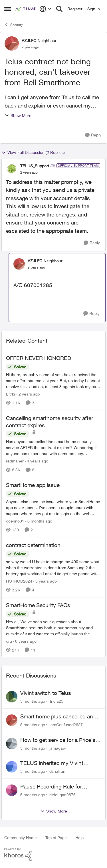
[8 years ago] (25, 641)
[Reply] (93, 135)
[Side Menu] (8, 9)
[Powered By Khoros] (53, 854)
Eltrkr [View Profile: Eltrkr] (11, 394)
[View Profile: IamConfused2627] (12, 720)
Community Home (21, 838)
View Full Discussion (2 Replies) (33, 152)
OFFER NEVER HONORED (39, 358)
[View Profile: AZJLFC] (12, 43)
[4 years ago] (37, 461)
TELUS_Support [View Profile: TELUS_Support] (35, 166)
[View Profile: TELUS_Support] (12, 169)
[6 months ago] (39, 521)
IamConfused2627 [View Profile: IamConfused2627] (66, 725)
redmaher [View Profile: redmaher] (15, 461)
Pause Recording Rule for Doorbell (51, 787)
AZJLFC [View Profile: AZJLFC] (29, 40)
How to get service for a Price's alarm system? (58, 740)
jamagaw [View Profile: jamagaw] (58, 748)
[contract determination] (53, 568)
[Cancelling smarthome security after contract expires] (53, 447)
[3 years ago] (45, 581)
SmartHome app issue (33, 485)
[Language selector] (46, 9)
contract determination (33, 545)
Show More (18, 115)
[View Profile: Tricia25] (12, 697)
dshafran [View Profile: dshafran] (57, 771)
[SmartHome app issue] (53, 508)
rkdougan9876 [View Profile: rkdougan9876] (62, 795)
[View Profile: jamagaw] (12, 744)
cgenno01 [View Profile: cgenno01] (15, 521)
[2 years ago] (28, 394)
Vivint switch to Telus (46, 693)
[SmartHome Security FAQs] (53, 627)
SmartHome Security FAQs (38, 605)
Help (79, 838)
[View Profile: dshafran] (12, 767)
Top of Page (56, 838)
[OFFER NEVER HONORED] (53, 381)
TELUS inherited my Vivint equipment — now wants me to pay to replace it (58, 763)
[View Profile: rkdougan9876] (12, 790)
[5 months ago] (33, 701)
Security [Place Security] (14, 25)
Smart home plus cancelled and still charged (58, 717)
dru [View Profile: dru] (9, 641)
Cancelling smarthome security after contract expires (50, 422)
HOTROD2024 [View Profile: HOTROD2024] (19, 581)
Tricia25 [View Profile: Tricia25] (56, 701)
